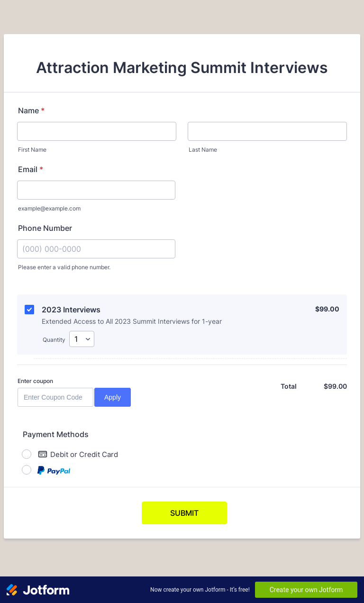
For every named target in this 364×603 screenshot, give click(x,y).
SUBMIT (184, 513)
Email (31, 169)
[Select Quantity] (82, 339)
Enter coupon (35, 381)
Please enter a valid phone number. (64, 267)
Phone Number (45, 228)
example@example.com (49, 208)
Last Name (203, 150)
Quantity (54, 340)
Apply (113, 397)
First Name (32, 150)
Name (31, 110)
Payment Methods (56, 434)
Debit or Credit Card (78, 454)
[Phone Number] (96, 249)
